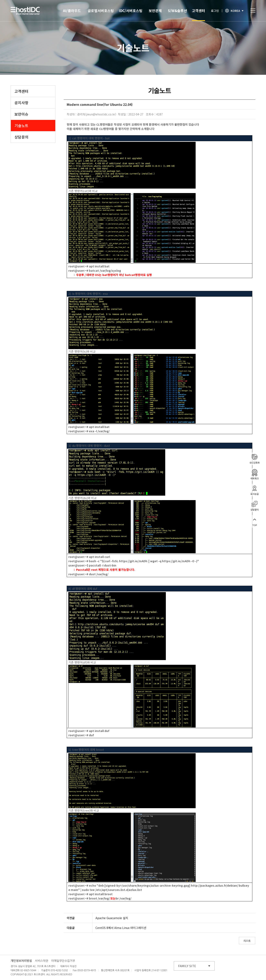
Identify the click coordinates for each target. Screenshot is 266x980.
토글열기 (253, 11)
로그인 (215, 11)
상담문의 (21, 137)
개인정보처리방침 (21, 961)
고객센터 (198, 11)
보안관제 (155, 11)
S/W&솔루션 (177, 11)
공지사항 (21, 103)
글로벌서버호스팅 (101, 11)
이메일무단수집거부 (63, 961)
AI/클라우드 (72, 11)
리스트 (247, 941)
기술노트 (21, 125)
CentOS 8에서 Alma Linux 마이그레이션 (121, 928)
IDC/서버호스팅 (131, 11)
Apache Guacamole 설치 (112, 918)
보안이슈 (21, 114)
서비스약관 (42, 961)
